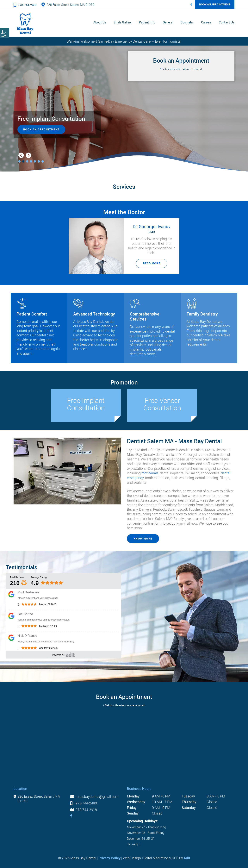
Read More (152, 263)
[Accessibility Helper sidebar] (5, 33)
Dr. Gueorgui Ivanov (152, 226)
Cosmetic (187, 22)
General (168, 22)
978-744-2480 (25, 5)
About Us (100, 22)
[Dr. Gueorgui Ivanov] (96, 246)
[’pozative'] (70, 655)
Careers (206, 22)
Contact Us (227, 22)
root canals (150, 473)
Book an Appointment (215, 4)
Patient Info (147, 22)
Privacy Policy (109, 858)
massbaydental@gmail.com (94, 796)
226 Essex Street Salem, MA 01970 (68, 5)
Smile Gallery (123, 22)
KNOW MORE (143, 538)
